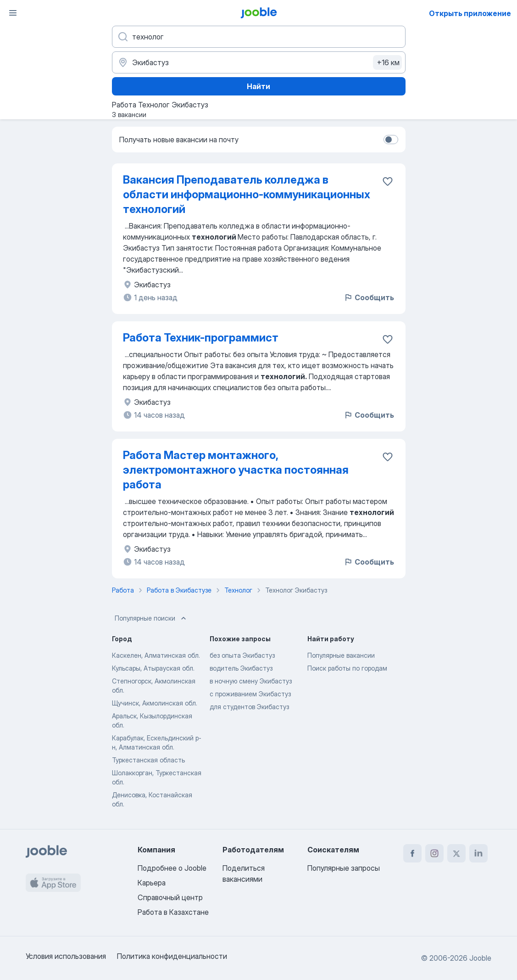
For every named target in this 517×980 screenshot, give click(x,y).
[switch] (391, 140)
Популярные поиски (151, 618)
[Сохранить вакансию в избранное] (388, 181)
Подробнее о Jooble (172, 868)
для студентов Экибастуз (249, 707)
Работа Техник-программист (201, 338)
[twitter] (456, 853)
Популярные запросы (344, 868)
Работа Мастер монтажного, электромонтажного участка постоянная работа (236, 470)
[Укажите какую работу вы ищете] (259, 37)
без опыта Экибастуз (242, 655)
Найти (258, 86)
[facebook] (412, 853)
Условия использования (66, 956)
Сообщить (369, 297)
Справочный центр (170, 897)
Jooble (480, 958)
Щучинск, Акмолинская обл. (155, 703)
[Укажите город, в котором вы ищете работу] (259, 62)
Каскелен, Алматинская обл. (156, 655)
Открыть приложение (470, 13)
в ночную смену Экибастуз (251, 681)
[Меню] (13, 13)
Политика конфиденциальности (172, 956)
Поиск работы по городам (347, 668)
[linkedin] (478, 853)
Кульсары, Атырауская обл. (153, 668)
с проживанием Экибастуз (250, 694)
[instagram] (434, 853)
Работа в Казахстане (173, 912)
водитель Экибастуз (241, 668)
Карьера (152, 883)
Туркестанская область (148, 760)
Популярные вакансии (341, 655)
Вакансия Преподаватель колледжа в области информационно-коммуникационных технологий (247, 194)
